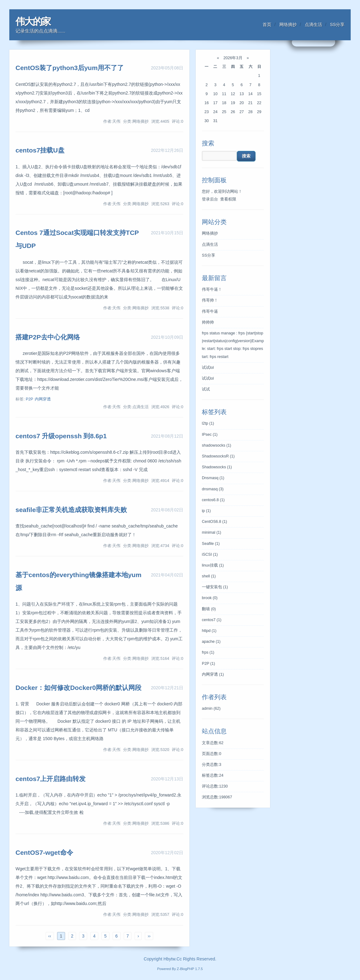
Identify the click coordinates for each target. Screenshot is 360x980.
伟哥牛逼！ (212, 289)
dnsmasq (213, 489)
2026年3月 (233, 58)
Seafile (211, 544)
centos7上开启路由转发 (51, 779)
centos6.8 (213, 500)
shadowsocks (217, 445)
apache (211, 642)
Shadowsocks (217, 467)
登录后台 (210, 199)
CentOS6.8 (214, 522)
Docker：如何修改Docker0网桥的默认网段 (78, 688)
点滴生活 (313, 24)
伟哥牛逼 (210, 311)
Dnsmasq (213, 478)
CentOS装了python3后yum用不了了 (70, 68)
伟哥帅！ (210, 300)
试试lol (208, 368)
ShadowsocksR (218, 456)
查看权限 (228, 199)
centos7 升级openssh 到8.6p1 (61, 436)
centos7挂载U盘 (40, 150)
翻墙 (209, 609)
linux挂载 (213, 565)
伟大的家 (33, 22)
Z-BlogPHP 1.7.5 (190, 969)
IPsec (210, 435)
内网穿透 (43, 399)
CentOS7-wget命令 (44, 852)
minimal (211, 532)
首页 (267, 24)
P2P (29, 399)
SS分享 (337, 24)
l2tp (208, 423)
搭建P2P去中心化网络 (48, 337)
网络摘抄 (288, 24)
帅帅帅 (208, 322)
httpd (209, 631)
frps (208, 652)
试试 (206, 389)
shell (209, 576)
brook (210, 598)
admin (211, 709)
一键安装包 (215, 587)
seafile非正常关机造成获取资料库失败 (71, 510)
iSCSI (210, 554)
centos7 (212, 620)
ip (206, 511)
